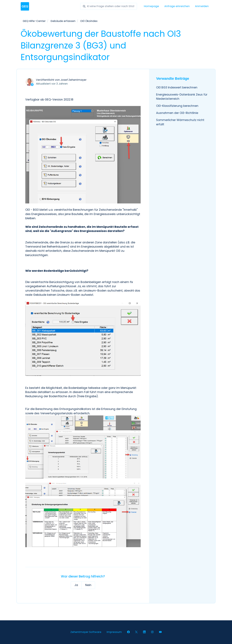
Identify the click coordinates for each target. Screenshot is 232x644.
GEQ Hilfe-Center (34, 21)
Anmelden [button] (202, 6)
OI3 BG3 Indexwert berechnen (177, 87)
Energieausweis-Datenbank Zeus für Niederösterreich (182, 97)
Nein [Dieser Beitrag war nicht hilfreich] (88, 585)
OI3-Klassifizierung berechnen (177, 106)
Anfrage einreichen (177, 6)
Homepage (151, 6)
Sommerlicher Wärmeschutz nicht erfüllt (180, 122)
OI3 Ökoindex (89, 21)
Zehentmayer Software (86, 632)
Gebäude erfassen (63, 21)
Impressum (114, 632)
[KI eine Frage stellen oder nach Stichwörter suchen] (109, 6)
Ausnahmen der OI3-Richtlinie (177, 113)
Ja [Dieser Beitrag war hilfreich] (76, 585)
